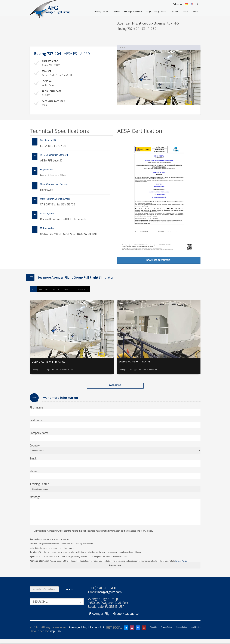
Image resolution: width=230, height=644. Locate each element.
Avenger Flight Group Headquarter (114, 614)
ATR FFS (56, 289)
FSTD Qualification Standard (54, 155)
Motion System (48, 228)
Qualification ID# (48, 140)
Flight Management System (54, 184)
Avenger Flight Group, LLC (87, 627)
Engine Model (47, 170)
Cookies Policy (181, 627)
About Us (154, 627)
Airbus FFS (44, 289)
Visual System (47, 214)
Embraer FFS (82, 289)
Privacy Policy (181, 561)
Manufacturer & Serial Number (55, 199)
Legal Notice (196, 627)
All (33, 289)
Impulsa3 (56, 631)
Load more (115, 386)
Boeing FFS (68, 289)
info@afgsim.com (110, 592)
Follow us (177, 4)
